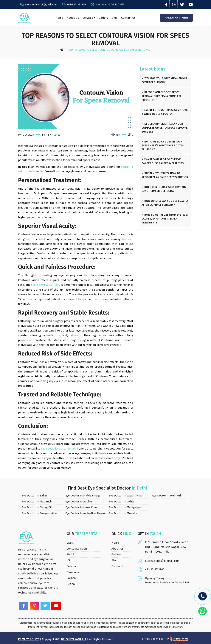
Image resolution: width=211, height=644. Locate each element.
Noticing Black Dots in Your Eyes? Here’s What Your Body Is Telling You (163, 146)
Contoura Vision (77, 548)
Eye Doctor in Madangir (37, 501)
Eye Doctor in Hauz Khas (82, 507)
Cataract (72, 566)
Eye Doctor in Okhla (122, 501)
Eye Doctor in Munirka (123, 513)
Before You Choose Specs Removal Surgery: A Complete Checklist (162, 96)
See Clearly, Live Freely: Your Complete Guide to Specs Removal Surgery (165, 128)
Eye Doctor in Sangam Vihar (40, 513)
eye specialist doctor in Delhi (60, 449)
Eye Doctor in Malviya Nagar (84, 496)
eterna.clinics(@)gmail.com (39, 5)
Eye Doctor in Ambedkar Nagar (85, 513)
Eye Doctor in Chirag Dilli (38, 507)
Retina (71, 584)
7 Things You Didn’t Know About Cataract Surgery (164, 80)
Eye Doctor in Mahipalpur (126, 507)
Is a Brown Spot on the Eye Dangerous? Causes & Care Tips (163, 161)
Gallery (103, 18)
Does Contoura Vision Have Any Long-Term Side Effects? (164, 189)
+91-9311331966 (74, 5)
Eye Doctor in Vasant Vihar (126, 496)
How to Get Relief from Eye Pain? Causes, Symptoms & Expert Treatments (165, 219)
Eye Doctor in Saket (35, 496)
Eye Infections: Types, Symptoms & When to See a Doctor (165, 112)
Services (88, 18)
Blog (114, 18)
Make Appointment (176, 18)
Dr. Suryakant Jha (74, 639)
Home (59, 18)
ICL (69, 560)
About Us (73, 18)
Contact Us (128, 18)
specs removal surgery (46, 285)
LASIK (70, 543)
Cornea (71, 578)
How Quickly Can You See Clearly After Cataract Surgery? (165, 203)
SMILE (70, 554)
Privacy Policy (29, 639)
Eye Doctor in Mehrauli (167, 496)
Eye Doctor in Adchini (79, 501)
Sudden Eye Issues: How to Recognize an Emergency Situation (165, 175)
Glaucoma (73, 572)
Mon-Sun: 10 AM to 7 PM (107, 5)
